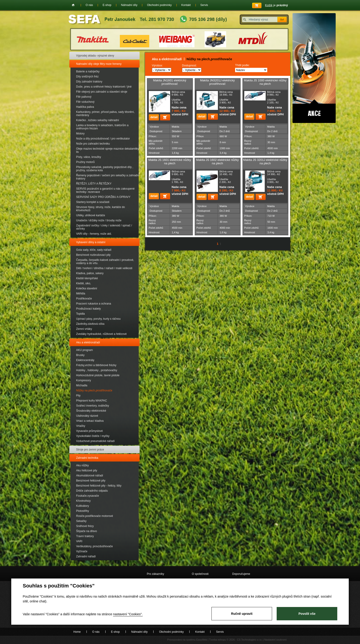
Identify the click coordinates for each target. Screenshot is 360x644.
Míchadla (82, 385)
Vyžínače (82, 551)
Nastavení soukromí (276, 640)
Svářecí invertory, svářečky (93, 406)
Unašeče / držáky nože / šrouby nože (99, 220)
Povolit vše (307, 614)
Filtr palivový (84, 97)
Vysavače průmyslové (90, 431)
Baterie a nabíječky (88, 71)
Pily (78, 396)
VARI (79, 541)
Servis (204, 5)
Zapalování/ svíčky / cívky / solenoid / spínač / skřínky (104, 227)
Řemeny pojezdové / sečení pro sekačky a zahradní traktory (108, 177)
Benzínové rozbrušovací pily (93, 255)
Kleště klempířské (87, 278)
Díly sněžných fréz (87, 77)
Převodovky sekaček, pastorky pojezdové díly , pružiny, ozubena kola (105, 169)
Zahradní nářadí (86, 556)
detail (154, 117)
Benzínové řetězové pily (91, 481)
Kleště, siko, (84, 283)
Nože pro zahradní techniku (93, 144)
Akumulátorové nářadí (90, 476)
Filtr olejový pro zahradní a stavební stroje (102, 92)
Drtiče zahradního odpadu (92, 491)
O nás (89, 5)
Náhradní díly (129, 5)
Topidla (81, 314)
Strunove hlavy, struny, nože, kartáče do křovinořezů (101, 209)
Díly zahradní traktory (89, 82)
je (276, 5)
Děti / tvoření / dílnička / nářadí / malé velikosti (104, 268)
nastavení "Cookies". (128, 614)
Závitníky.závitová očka (90, 324)
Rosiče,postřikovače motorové (95, 516)
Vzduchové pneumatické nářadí (96, 441)
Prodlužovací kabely (89, 309)
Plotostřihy (83, 511)
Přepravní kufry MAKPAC (92, 401)
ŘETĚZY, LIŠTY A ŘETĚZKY (94, 184)
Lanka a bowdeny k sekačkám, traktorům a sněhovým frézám (102, 127)
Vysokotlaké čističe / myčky (93, 436)
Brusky (80, 355)
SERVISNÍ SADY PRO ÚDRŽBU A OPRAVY (103, 197)
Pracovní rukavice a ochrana (94, 304)
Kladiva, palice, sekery (90, 273)
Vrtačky (81, 426)
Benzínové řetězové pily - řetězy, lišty (99, 486)
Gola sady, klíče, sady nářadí (94, 250)
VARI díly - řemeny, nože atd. (94, 234)
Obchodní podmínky (159, 5)
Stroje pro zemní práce (90, 450)
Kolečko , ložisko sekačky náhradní (98, 120)
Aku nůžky (83, 465)
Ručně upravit (242, 614)
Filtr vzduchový (85, 102)
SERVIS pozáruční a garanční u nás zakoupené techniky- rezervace (105, 190)
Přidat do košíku (165, 117)
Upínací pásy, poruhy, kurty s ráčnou (98, 319)
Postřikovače (84, 299)
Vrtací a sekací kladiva (90, 421)
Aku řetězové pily (87, 470)
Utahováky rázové (87, 416)
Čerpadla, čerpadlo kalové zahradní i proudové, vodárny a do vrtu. (105, 262)
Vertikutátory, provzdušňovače (95, 546)
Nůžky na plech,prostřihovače (94, 390)
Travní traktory (85, 536)
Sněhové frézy (85, 526)
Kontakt (186, 5)
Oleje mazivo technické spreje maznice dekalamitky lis (108, 150)
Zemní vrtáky (84, 329)
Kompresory (84, 380)
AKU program (85, 350)
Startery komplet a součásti (93, 202)
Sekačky (81, 521)
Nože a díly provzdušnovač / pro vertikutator (103, 139)
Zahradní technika (87, 458)
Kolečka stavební (87, 288)
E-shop (107, 5)
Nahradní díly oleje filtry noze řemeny (99, 64)
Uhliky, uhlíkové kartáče (91, 215)
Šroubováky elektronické (91, 411)
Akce (314, 68)
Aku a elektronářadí (88, 342)
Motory (80, 134)
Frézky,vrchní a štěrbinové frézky (96, 365)
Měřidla (81, 294)
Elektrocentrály (85, 360)
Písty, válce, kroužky (89, 157)
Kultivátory (83, 506)
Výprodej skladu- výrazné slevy (95, 56)
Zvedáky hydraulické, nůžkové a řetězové (101, 334)
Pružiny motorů (86, 162)
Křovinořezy (83, 501)
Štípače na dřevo (87, 531)
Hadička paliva (85, 107)
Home (73, 5)
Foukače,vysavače (88, 496)
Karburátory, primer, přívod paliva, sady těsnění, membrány (105, 114)
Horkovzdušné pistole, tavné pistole (98, 375)
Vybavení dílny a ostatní (91, 242)
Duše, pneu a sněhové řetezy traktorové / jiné (104, 87)
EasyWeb (202, 640)
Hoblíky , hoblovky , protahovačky (97, 370)
